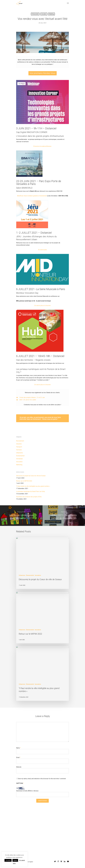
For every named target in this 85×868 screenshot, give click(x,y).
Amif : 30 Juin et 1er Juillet (28, 400)
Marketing (52, 14)
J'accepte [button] (8, 860)
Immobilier (19, 459)
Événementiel (35, 14)
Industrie (19, 444)
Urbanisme (19, 453)
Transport (19, 447)
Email (18, 757)
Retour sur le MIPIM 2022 (24, 481)
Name (18, 748)
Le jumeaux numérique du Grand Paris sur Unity (31, 491)
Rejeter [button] (15, 860)
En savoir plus (42, 250)
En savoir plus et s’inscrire (42, 306)
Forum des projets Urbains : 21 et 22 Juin (32, 397)
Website (19, 767)
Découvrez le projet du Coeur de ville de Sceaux (31, 476)
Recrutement (20, 441)
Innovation (44, 14)
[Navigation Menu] (68, 3)
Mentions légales (29, 862)
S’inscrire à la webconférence (42, 146)
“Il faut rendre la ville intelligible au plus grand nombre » (33, 486)
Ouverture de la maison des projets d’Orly (29, 497)
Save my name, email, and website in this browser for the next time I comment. (42, 779)
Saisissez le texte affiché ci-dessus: (27, 791)
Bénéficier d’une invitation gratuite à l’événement (32, 196)
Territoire (19, 450)
